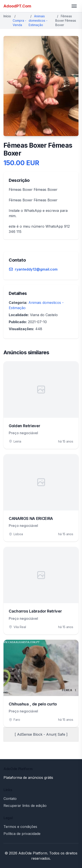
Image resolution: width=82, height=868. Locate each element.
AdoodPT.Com (17, 6)
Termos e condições (20, 827)
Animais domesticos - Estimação (38, 20)
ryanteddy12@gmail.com (36, 269)
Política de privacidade (22, 834)
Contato (10, 799)
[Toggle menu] (74, 6)
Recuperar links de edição (25, 806)
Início (7, 16)
